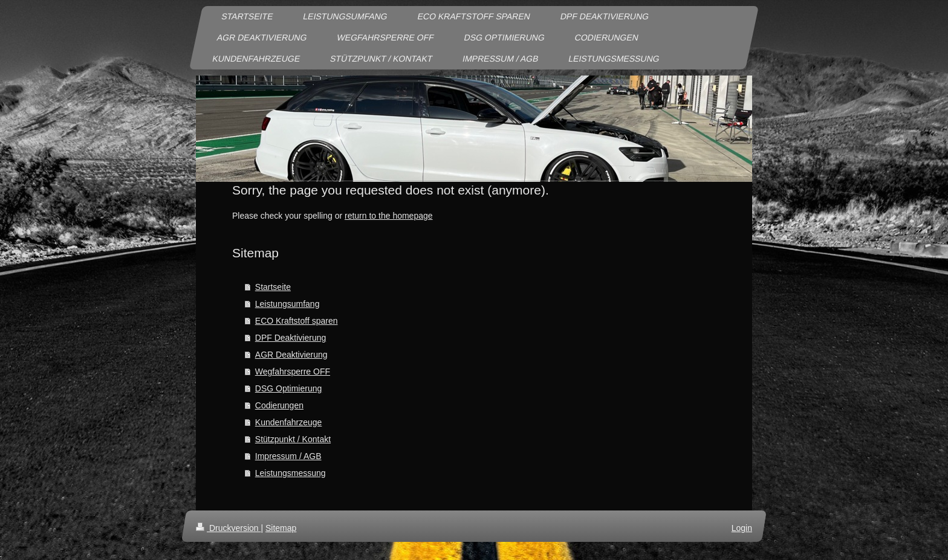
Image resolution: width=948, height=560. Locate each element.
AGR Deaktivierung (291, 355)
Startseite (273, 287)
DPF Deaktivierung (291, 338)
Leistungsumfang (287, 304)
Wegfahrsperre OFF (293, 372)
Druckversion (228, 528)
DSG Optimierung (288, 388)
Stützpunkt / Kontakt (293, 439)
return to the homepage (389, 216)
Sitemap (281, 528)
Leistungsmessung (291, 473)
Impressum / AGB (288, 456)
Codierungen (279, 405)
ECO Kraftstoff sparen (297, 321)
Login (742, 528)
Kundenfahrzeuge (289, 422)
